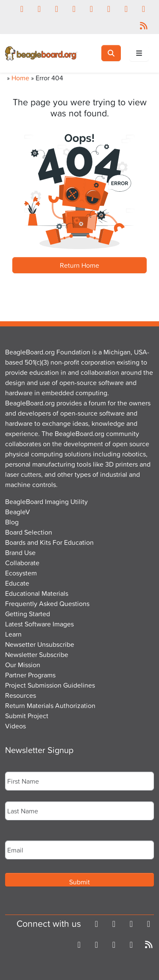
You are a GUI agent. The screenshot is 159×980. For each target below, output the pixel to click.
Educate (17, 583)
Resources (21, 695)
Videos (15, 726)
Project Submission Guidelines (50, 685)
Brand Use (20, 552)
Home (20, 78)
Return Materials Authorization (50, 705)
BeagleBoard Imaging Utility (46, 501)
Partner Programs (30, 675)
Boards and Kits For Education (49, 542)
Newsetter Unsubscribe (40, 644)
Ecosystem (21, 573)
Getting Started (28, 614)
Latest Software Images (39, 624)
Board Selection (29, 532)
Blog (12, 522)
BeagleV (18, 512)
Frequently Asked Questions (47, 603)
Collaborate (22, 563)
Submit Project (27, 716)
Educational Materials (37, 593)
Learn (13, 634)
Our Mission (23, 665)
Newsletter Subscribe (37, 654)
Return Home (79, 265)
